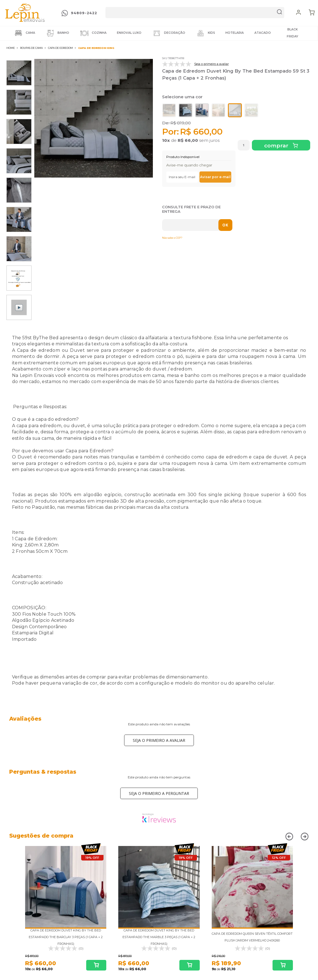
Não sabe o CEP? (172, 238)
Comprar (277, 146)
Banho (57, 33)
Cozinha (93, 33)
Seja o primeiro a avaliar (159, 740)
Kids (205, 33)
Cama (24, 33)
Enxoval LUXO (129, 33)
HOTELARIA (235, 33)
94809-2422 (84, 13)
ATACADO (263, 33)
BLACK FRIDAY (292, 33)
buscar (280, 13)
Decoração (169, 33)
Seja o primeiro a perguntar (159, 793)
